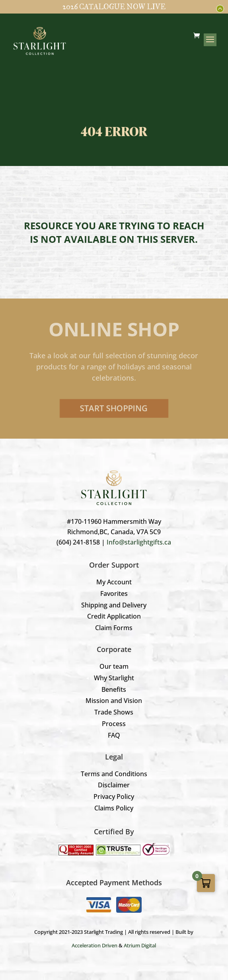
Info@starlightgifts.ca (139, 542)
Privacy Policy (114, 796)
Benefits (114, 689)
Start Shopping (114, 408)
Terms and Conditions (114, 774)
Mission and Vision (114, 701)
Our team (114, 666)
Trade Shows (114, 712)
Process (114, 724)
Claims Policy (114, 808)
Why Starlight (114, 678)
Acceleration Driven (95, 945)
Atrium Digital (140, 945)
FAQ (114, 735)
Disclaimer (114, 785)
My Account (114, 582)
